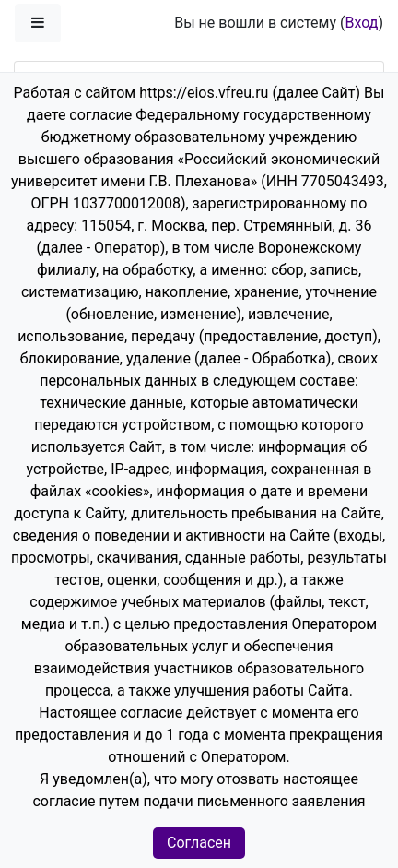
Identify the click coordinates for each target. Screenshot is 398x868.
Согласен (199, 843)
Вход (361, 23)
